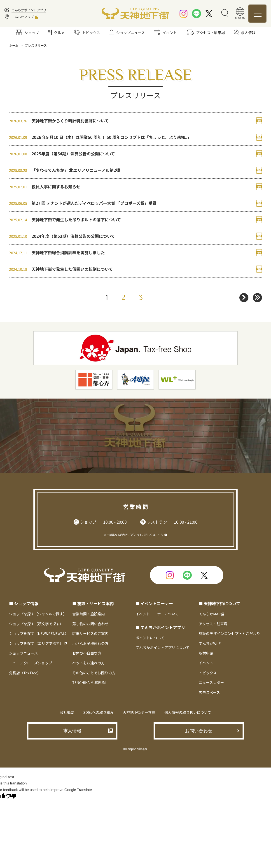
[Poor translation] (11, 797)
